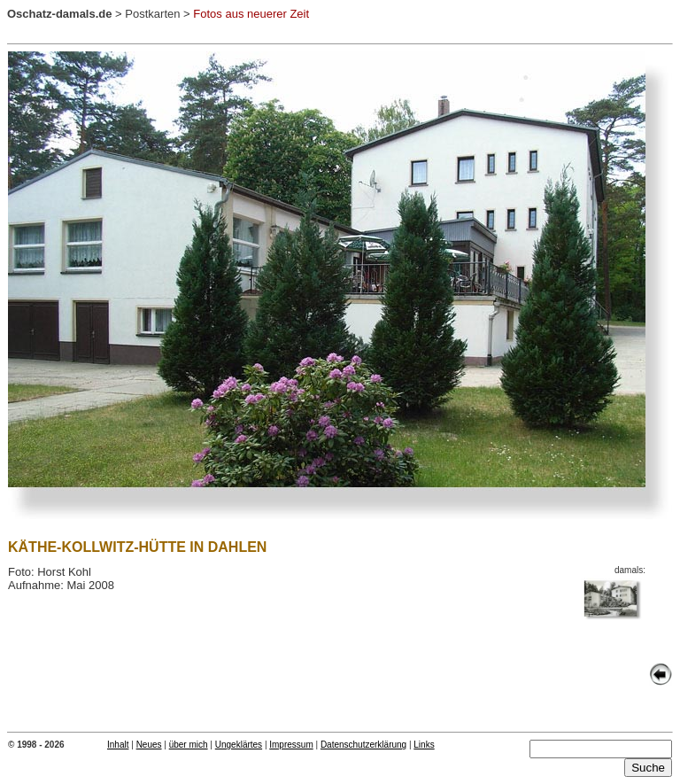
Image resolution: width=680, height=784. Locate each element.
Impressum (291, 745)
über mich (189, 745)
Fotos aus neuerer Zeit (251, 14)
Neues (149, 745)
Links (424, 745)
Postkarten (152, 14)
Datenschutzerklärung (363, 745)
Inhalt (118, 745)
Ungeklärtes (239, 745)
